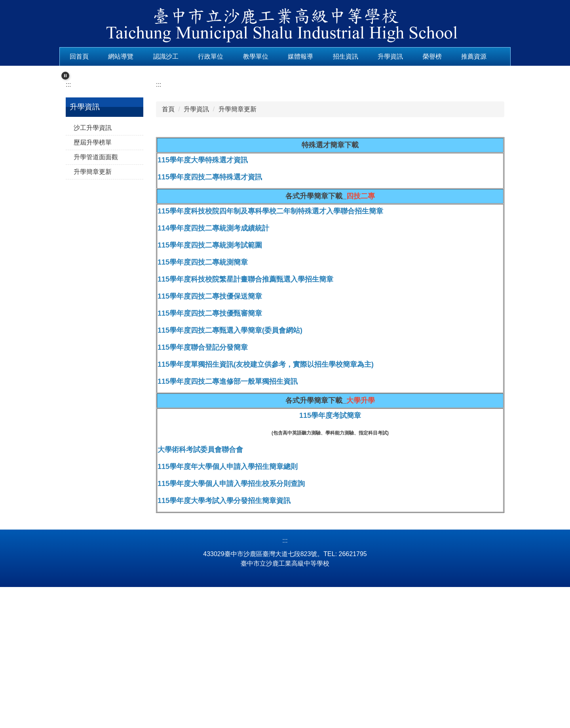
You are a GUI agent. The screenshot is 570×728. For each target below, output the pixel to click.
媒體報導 (325, 56)
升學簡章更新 (93, 291)
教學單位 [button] (281, 56)
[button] (65, 86)
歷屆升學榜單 (93, 262)
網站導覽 (146, 56)
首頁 (168, 229)
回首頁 (104, 56)
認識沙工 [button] (191, 56)
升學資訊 (415, 56)
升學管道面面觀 (96, 276)
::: (72, 56)
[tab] (256, 181)
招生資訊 (370, 56)
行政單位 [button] (236, 56)
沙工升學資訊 (93, 247)
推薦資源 (82, 71)
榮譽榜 (457, 56)
